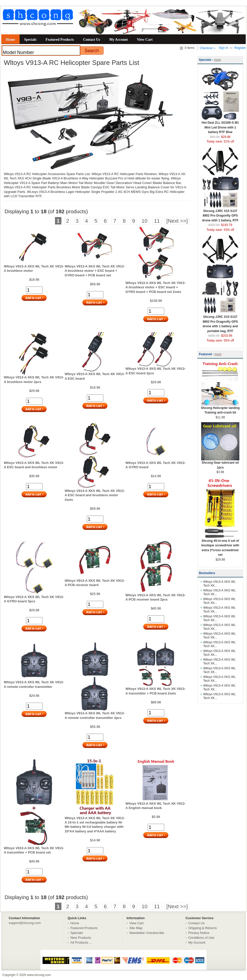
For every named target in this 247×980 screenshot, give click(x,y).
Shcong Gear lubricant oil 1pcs (220, 463)
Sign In (223, 48)
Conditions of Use (201, 938)
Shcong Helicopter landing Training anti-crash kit (220, 409)
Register (240, 48)
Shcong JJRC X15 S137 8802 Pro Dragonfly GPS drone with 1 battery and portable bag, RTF (220, 322)
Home (10, 39)
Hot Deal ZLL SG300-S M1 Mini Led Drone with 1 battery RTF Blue (220, 126)
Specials (30, 39)
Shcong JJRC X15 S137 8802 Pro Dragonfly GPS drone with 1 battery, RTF (220, 214)
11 (157, 221)
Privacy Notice (199, 933)
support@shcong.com (25, 923)
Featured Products (60, 39)
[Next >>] (177, 221)
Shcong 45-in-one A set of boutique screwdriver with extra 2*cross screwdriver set (220, 546)
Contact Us (92, 39)
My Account (119, 39)
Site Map (136, 928)
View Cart (145, 39)
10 (145, 221)
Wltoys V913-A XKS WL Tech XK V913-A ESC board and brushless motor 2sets (95, 495)
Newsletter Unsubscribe (147, 933)
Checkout (206, 48)
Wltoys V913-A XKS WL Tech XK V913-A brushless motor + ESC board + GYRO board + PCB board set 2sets (156, 287)
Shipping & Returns (203, 928)
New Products (81, 938)
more (217, 60)
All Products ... (81, 942)
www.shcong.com (39, 975)
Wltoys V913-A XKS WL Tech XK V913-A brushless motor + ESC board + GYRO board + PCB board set (95, 271)
